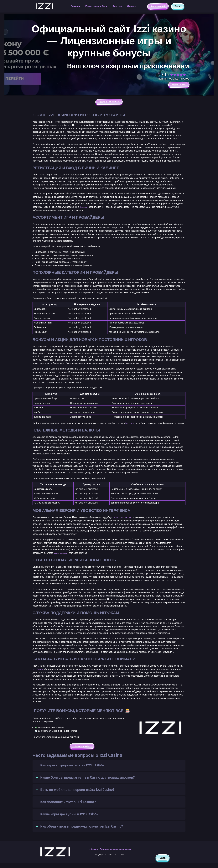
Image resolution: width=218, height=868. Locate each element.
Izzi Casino (38, 674)
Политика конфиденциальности (116, 854)
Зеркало (75, 6)
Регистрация (158, 6)
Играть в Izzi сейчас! (109, 102)
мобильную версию (124, 522)
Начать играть (82, 751)
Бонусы (117, 6)
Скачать (132, 6)
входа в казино (61, 557)
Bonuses (130, 424)
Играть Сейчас (178, 85)
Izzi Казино (90, 854)
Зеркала (84, 208)
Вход (178, 6)
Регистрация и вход (96, 6)
